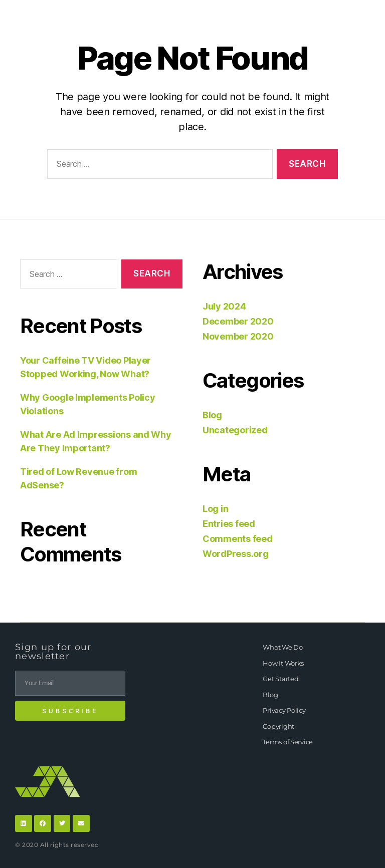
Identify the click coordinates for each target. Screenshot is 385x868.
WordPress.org (236, 554)
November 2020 (238, 336)
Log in (215, 509)
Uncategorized (235, 430)
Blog (212, 415)
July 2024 (224, 306)
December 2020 (238, 321)
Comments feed (238, 539)
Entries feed (229, 524)
